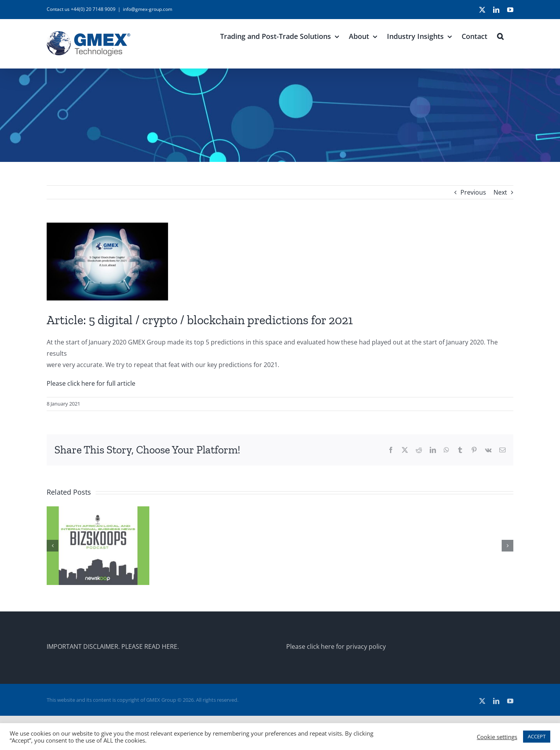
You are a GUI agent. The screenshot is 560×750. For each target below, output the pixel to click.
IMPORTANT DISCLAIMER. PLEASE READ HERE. (113, 646)
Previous (473, 192)
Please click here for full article (91, 383)
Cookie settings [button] (497, 737)
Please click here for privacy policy (336, 646)
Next (500, 192)
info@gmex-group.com (148, 9)
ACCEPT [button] (537, 736)
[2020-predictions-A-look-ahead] (280, 262)
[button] (500, 35)
